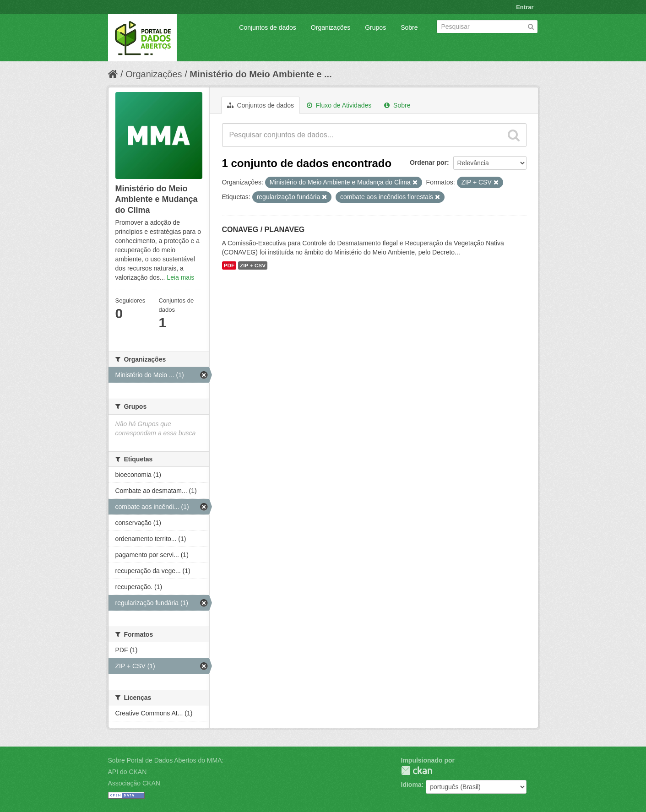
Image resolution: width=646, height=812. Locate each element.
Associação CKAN (134, 783)
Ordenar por (428, 162)
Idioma (411, 785)
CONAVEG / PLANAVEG (263, 230)
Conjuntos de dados (268, 27)
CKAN (417, 771)
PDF (229, 265)
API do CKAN (128, 772)
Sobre (409, 27)
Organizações (331, 27)
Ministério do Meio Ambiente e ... (261, 74)
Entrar (525, 7)
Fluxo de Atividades (339, 105)
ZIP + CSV (253, 265)
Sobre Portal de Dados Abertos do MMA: (166, 760)
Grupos (375, 27)
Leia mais (180, 277)
